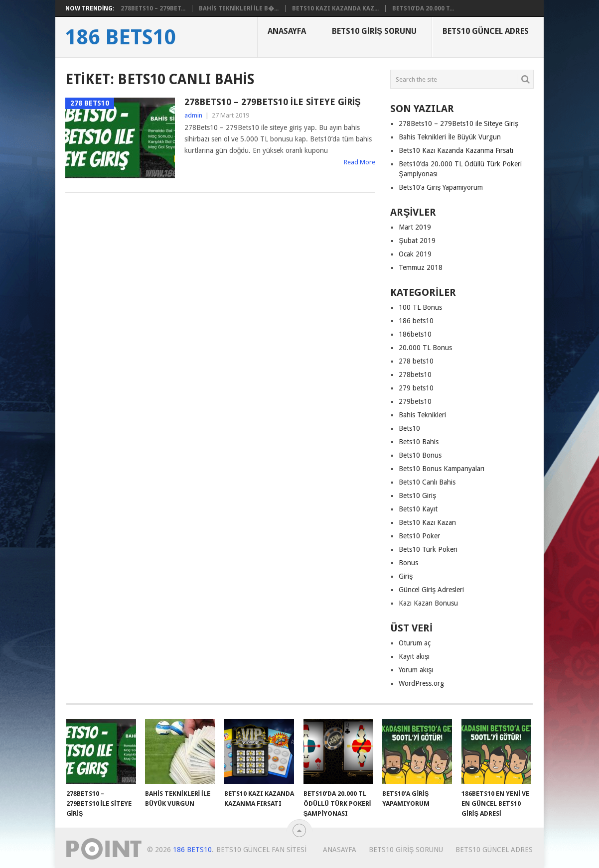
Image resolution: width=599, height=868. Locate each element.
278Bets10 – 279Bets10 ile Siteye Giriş (273, 102)
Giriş (406, 576)
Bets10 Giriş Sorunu (374, 31)
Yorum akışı (416, 670)
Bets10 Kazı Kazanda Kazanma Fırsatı (456, 150)
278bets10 (415, 374)
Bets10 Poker (419, 536)
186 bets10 (416, 321)
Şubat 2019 (417, 241)
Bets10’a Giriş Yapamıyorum (441, 187)
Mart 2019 (415, 227)
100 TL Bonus (420, 307)
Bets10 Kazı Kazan (427, 522)
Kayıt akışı (414, 656)
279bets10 (415, 401)
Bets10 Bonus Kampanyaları (442, 469)
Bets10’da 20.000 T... (423, 8)
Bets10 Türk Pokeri (428, 549)
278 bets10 (416, 361)
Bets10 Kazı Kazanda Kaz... (335, 8)
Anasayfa (287, 31)
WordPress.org (421, 683)
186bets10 (415, 334)
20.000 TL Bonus (425, 348)
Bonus (408, 563)
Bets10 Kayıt (418, 509)
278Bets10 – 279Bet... (153, 8)
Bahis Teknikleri (422, 415)
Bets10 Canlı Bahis (427, 482)
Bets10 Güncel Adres (486, 31)
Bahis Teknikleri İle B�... (238, 8)
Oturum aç (415, 643)
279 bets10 (416, 388)
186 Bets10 (121, 37)
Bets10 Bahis (419, 442)
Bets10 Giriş (417, 496)
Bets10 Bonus (420, 455)
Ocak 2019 (415, 254)
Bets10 (409, 428)
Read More (360, 162)
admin (193, 115)
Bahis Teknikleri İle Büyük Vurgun (450, 137)
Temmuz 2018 (421, 267)
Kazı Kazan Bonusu (428, 603)
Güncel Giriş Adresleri (431, 590)
